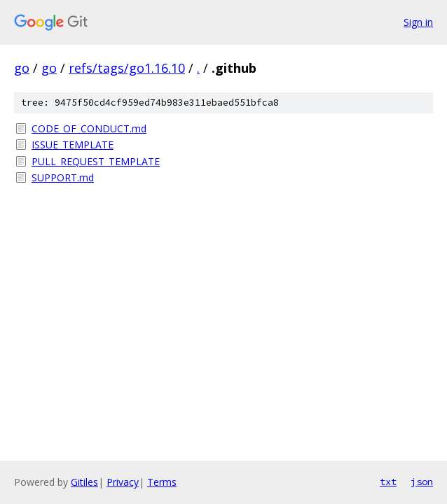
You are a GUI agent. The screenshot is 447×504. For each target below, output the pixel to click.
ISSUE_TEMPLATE (73, 145)
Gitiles (84, 482)
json (422, 482)
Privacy (123, 482)
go (22, 68)
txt (388, 482)
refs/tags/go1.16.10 (127, 68)
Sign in (418, 22)
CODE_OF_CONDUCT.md (89, 128)
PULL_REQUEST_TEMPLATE (96, 161)
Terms (162, 482)
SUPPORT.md (63, 177)
